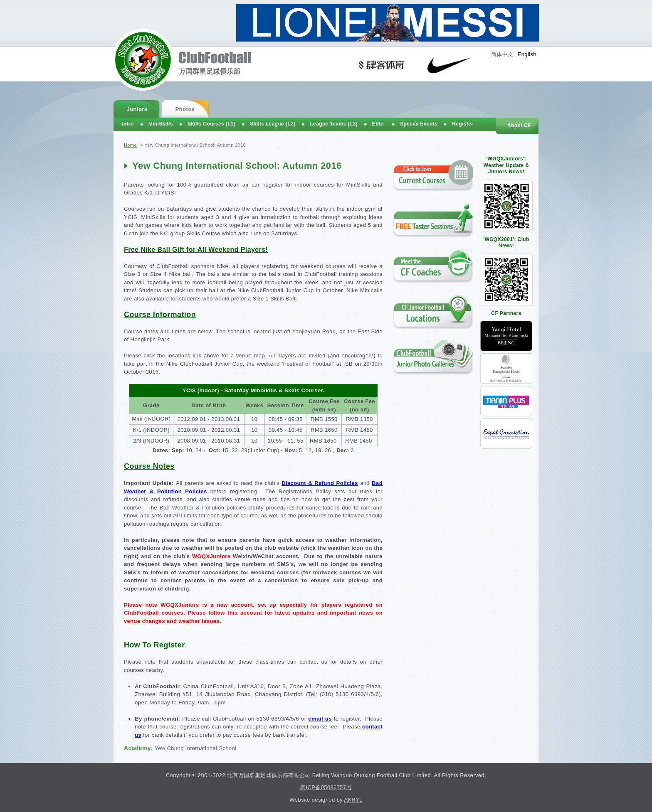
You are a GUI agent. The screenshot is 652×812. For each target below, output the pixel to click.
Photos (185, 109)
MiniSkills (161, 124)
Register (463, 124)
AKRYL (353, 800)
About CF (519, 125)
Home (130, 145)
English (527, 54)
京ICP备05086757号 (326, 787)
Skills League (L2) (273, 124)
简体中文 (502, 54)
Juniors (137, 109)
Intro (128, 124)
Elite (378, 124)
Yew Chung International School (195, 748)
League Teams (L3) (333, 124)
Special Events (419, 124)
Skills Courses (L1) (211, 124)
